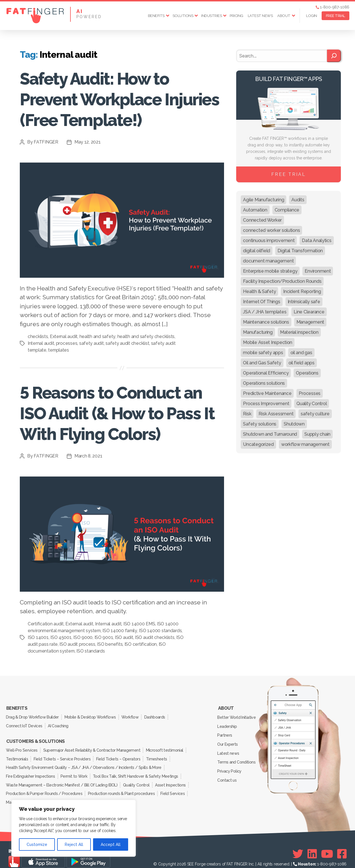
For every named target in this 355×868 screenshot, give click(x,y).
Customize (37, 845)
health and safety (97, 336)
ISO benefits (140, 644)
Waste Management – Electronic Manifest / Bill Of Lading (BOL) (62, 779)
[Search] (334, 56)
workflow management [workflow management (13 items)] (305, 444)
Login (312, 16)
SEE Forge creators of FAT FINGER (217, 856)
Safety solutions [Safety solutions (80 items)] (260, 424)
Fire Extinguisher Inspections (31, 771)
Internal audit (41, 343)
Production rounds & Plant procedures (122, 786)
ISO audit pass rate (69, 644)
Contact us (227, 774)
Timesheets (160, 755)
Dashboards (158, 716)
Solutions (183, 16)
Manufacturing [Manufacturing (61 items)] (258, 332)
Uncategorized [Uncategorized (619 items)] (258, 444)
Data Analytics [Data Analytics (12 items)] (317, 240)
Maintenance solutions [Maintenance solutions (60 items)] (266, 322)
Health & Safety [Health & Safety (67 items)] (259, 291)
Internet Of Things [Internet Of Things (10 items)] (262, 302)
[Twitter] (298, 846)
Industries (211, 16)
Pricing (236, 16)
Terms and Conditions (237, 757)
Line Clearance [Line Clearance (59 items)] (309, 312)
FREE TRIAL (335, 16)
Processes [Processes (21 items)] (310, 393)
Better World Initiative (237, 716)
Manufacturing (19, 794)
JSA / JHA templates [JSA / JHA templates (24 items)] (265, 312)
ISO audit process (107, 644)
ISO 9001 (126, 637)
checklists (38, 336)
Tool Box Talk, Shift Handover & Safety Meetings (137, 771)
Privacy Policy (230, 766)
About (284, 16)
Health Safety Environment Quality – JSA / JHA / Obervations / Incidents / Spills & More (84, 763)
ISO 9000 (105, 637)
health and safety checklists (145, 336)
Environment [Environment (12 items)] (318, 271)
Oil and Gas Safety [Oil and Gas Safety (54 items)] (262, 363)
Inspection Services (55, 794)
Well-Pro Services (22, 747)
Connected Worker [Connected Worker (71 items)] (262, 220)
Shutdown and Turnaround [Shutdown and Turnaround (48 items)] (270, 434)
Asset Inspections (172, 779)
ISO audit (146, 637)
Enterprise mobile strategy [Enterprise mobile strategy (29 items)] (270, 271)
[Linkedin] (312, 846)
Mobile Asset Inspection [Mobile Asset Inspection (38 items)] (268, 342)
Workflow (132, 716)
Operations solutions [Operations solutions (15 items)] (264, 383)
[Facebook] (342, 846)
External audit (64, 336)
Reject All (74, 845)
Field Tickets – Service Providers (63, 755)
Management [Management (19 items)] (310, 322)
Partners (225, 733)
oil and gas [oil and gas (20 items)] (301, 353)
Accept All (111, 845)
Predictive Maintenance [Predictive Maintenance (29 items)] (267, 393)
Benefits (156, 16)
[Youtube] (327, 846)
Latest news (260, 16)
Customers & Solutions (35, 739)
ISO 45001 (83, 637)
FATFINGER (46, 142)
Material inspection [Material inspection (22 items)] (299, 332)
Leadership (227, 724)
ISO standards (126, 651)
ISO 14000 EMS (139, 624)
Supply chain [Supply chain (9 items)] (317, 434)
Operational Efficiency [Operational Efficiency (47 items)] (266, 373)
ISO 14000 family (122, 631)
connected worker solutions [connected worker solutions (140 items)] (271, 230)
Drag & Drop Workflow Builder (33, 716)
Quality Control (137, 779)
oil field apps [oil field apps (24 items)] (302, 363)
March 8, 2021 (89, 456)
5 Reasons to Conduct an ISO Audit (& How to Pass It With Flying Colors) (120, 413)
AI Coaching (59, 724)
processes (67, 343)
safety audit (92, 343)
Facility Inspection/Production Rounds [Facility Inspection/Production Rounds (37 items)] (282, 281)
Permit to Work (75, 771)
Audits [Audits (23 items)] (298, 200)
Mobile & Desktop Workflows (91, 716)
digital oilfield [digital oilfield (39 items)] (257, 251)
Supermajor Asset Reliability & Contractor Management (93, 747)
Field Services (175, 786)
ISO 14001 (60, 637)
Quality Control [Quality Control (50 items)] (312, 404)
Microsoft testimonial (166, 747)
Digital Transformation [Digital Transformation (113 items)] (300, 251)
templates (59, 350)
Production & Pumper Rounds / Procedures (44, 786)
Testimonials (17, 755)
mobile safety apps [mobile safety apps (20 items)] (263, 353)
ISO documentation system (82, 651)
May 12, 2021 (88, 142)
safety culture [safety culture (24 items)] (315, 414)
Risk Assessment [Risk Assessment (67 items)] (276, 414)
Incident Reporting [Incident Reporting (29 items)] (302, 291)
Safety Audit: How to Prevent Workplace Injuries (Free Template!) (118, 99)
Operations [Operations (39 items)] (307, 373)
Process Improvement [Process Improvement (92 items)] (266, 404)
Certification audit (46, 624)
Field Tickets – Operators (120, 755)
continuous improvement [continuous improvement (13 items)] (269, 240)
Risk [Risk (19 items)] (247, 414)
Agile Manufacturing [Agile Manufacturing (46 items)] (263, 200)
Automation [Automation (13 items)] (255, 210)
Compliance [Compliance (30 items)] (287, 210)
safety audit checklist (127, 343)
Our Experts (228, 741)
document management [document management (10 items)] (268, 261)
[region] (74, 828)
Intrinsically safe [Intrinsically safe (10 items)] (304, 302)
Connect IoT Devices (24, 724)
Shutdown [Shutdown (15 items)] (294, 424)
